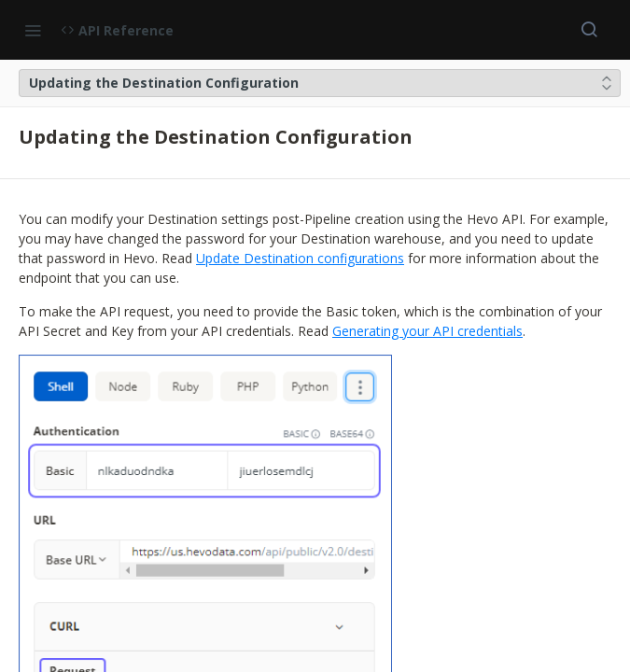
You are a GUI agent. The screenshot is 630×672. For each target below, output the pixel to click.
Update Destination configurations (300, 258)
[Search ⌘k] (589, 30)
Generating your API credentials (427, 331)
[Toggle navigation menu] (33, 30)
